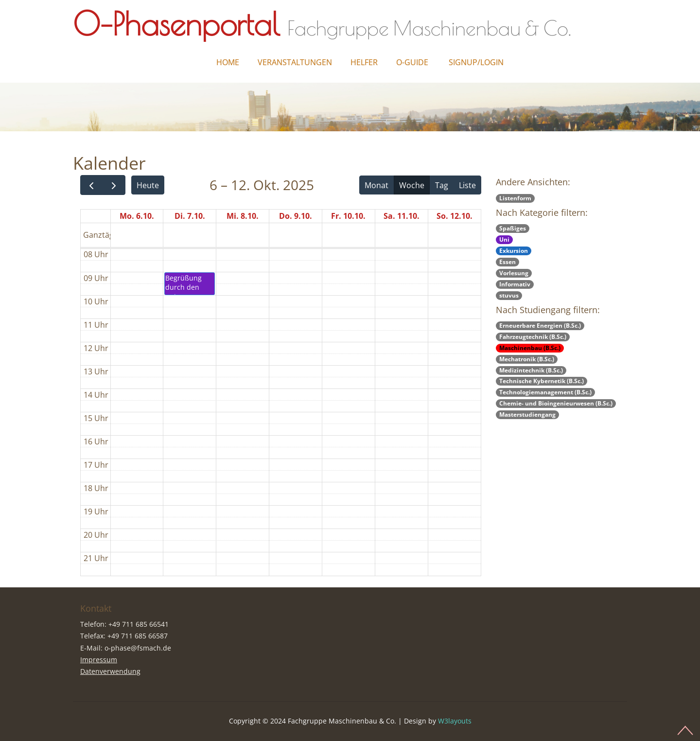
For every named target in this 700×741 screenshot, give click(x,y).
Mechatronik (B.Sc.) (527, 359)
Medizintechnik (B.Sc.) (531, 370)
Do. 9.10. (296, 216)
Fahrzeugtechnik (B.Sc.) (533, 337)
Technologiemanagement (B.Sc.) (545, 392)
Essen (507, 262)
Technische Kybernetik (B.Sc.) (542, 381)
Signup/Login (476, 62)
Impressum (99, 660)
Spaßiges (513, 228)
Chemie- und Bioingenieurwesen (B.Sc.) (556, 403)
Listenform (515, 198)
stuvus (509, 295)
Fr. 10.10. (348, 216)
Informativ (515, 284)
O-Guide (412, 62)
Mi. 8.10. (243, 216)
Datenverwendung (110, 671)
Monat (376, 185)
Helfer (364, 62)
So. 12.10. (455, 216)
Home (228, 62)
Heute (148, 185)
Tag (442, 185)
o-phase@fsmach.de (138, 648)
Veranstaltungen (295, 62)
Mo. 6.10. (137, 216)
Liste (467, 185)
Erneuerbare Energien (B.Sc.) (540, 326)
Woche (412, 185)
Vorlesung (514, 273)
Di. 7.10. (190, 216)
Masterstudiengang (527, 415)
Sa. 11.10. (402, 216)
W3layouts (455, 721)
